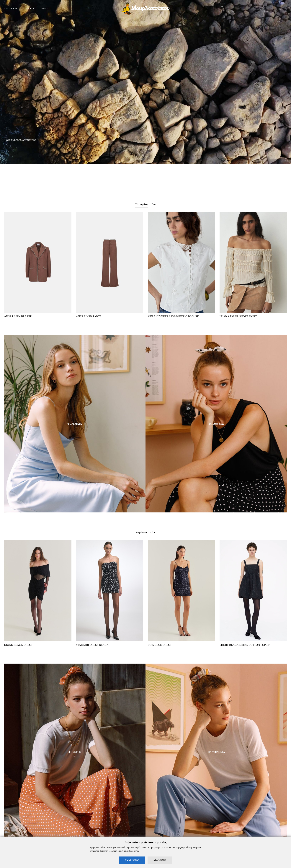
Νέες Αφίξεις (141, 205)
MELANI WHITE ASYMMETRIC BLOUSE (173, 317)
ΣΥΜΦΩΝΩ (132, 860)
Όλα (155, 205)
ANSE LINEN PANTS (89, 317)
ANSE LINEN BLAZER (18, 317)
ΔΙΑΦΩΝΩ (160, 860)
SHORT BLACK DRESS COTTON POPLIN (245, 646)
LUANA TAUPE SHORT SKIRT (238, 317)
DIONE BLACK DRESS (18, 646)
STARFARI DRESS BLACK (92, 646)
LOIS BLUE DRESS (160, 646)
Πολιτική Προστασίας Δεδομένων (124, 851)
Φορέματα (141, 534)
